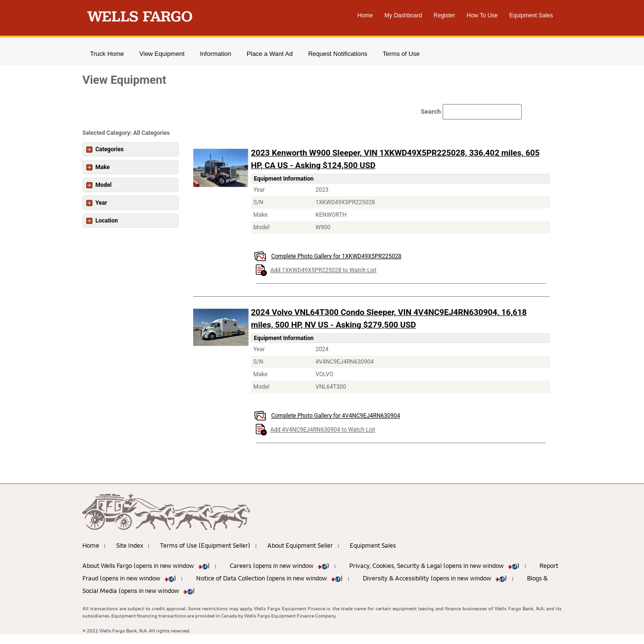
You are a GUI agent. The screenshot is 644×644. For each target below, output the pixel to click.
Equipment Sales (531, 15)
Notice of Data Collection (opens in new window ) (269, 578)
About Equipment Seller (300, 545)
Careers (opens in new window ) (280, 565)
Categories (105, 149)
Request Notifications (338, 54)
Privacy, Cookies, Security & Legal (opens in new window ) (434, 565)
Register (444, 15)
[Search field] (451, 112)
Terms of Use (401, 54)
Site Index (130, 545)
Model (99, 185)
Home (365, 15)
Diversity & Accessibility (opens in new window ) (435, 578)
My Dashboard (403, 15)
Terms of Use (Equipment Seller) (205, 545)
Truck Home (107, 54)
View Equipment (162, 54)
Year (97, 203)
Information (216, 54)
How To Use (482, 15)
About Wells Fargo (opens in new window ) (146, 565)
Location (102, 221)
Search (400, 112)
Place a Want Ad (270, 54)
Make (98, 167)
